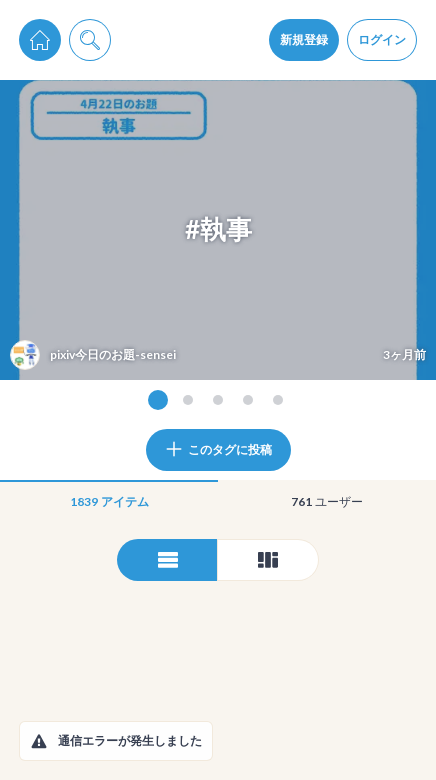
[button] (39, 741)
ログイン (382, 39)
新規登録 (304, 39)
